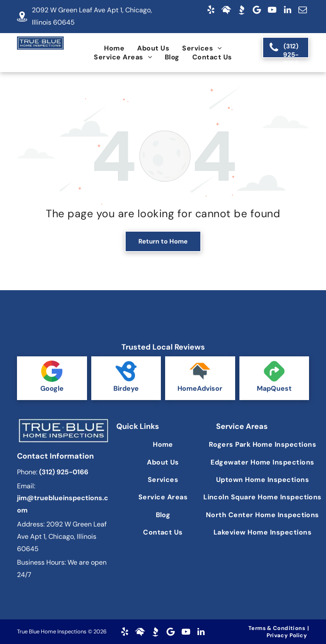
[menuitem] (114, 48)
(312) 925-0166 (64, 472)
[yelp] (211, 10)
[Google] (257, 10)
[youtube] (272, 10)
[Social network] (226, 10)
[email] (303, 10)
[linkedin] (287, 10)
